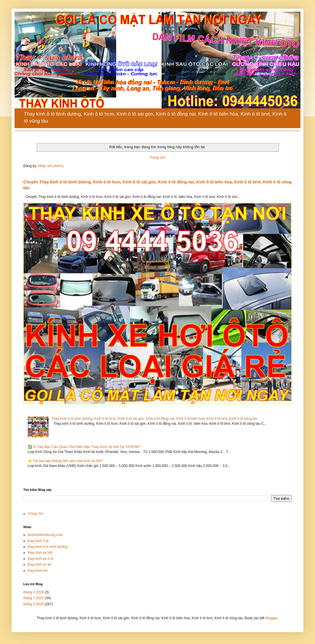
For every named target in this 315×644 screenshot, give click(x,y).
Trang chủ (157, 158)
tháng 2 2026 (33, 592)
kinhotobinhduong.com (45, 535)
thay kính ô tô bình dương (47, 547)
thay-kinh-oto (38, 571)
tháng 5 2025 (33, 604)
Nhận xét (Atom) (51, 166)
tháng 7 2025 (33, 598)
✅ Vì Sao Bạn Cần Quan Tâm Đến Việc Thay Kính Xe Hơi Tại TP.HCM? (84, 447)
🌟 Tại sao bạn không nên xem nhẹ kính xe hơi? (65, 461)
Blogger (271, 618)
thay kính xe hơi (40, 553)
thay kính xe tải (39, 565)
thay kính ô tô (38, 541)
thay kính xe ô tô (40, 559)
